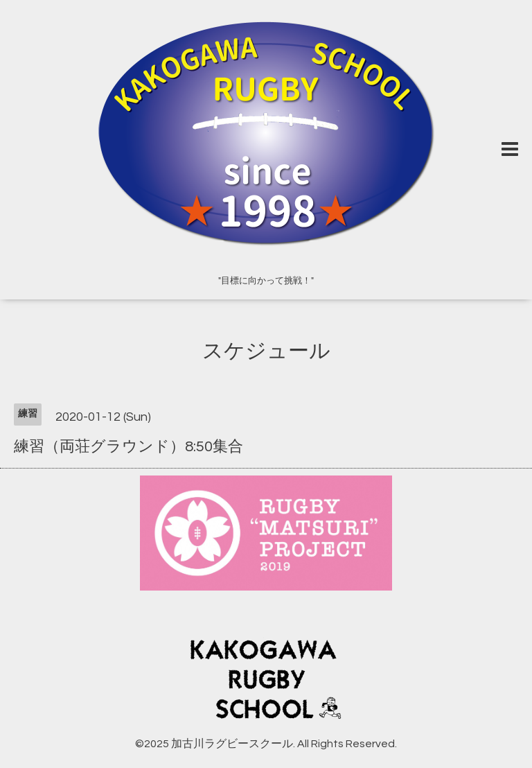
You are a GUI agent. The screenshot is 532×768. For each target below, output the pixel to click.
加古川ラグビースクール (232, 744)
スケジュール (266, 351)
